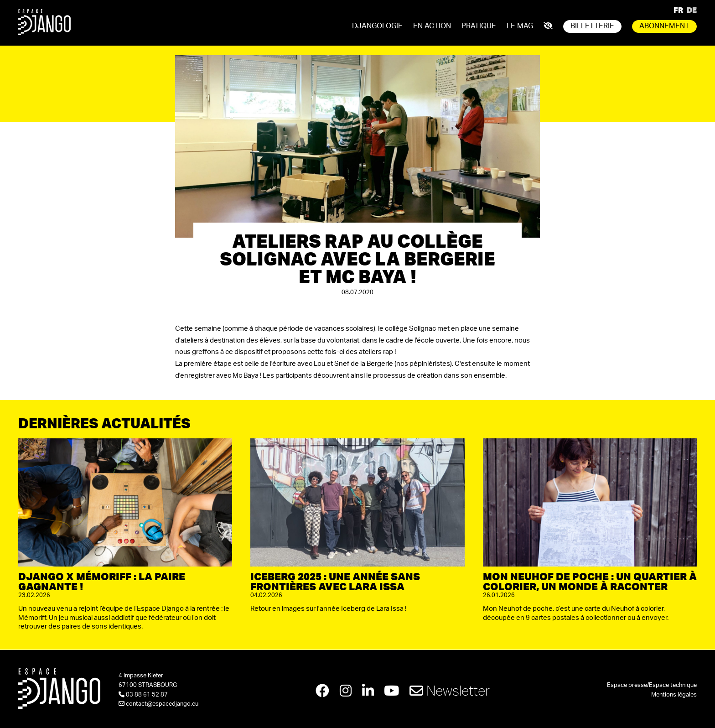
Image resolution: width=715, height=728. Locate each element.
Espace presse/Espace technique (652, 685)
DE (692, 10)
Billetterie (592, 26)
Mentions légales (674, 695)
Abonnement (664, 26)
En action (432, 26)
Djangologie (377, 26)
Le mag (520, 26)
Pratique (479, 26)
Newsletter (450, 690)
